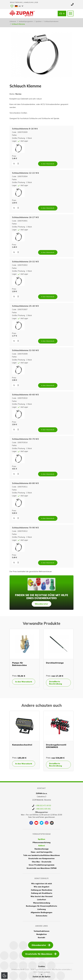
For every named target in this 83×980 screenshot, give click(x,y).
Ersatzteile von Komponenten (41, 858)
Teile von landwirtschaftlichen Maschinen (41, 855)
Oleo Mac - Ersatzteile (42, 862)
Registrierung (16, 2)
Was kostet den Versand (41, 896)
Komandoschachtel (22, 745)
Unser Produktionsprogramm (41, 865)
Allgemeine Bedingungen (41, 912)
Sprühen (39, 21)
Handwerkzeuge (41, 849)
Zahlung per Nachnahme (41, 890)
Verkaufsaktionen (42, 931)
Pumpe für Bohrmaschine (19, 664)
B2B (37, 2)
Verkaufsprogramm (26, 21)
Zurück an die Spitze (41, 976)
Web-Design (38, 972)
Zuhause (13, 21)
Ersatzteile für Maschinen (41, 954)
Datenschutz (42, 916)
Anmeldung (29, 2)
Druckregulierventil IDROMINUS (56, 746)
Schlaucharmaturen (51, 21)
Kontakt (41, 938)
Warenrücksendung (42, 903)
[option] (25, 658)
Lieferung (41, 909)
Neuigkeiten (42, 934)
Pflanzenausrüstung (41, 842)
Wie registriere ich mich (42, 884)
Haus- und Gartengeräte (42, 852)
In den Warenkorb (24, 682)
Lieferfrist (42, 900)
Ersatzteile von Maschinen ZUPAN (42, 868)
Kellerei (42, 846)
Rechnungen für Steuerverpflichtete (41, 906)
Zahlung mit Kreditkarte (42, 893)
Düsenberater (41, 604)
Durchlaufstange (55, 663)
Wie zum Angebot (41, 887)
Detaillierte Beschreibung (56, 683)
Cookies (42, 966)
